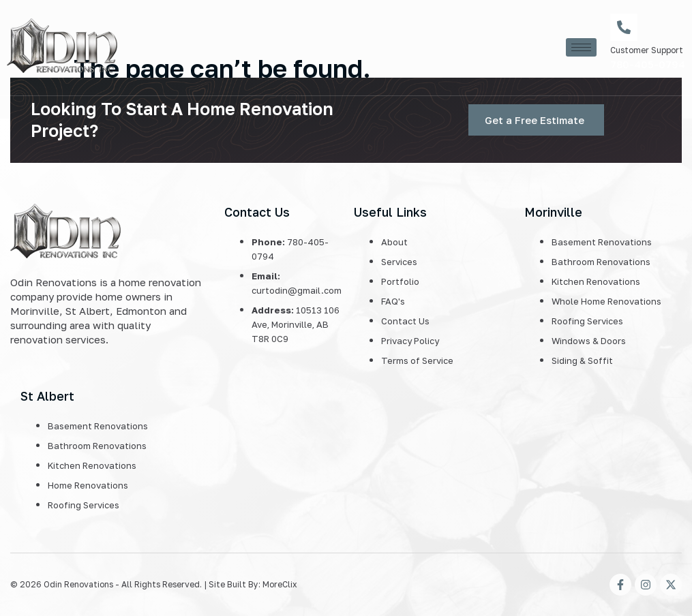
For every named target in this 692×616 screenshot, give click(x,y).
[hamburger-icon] (581, 47)
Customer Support (647, 50)
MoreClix (280, 584)
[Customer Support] (624, 27)
